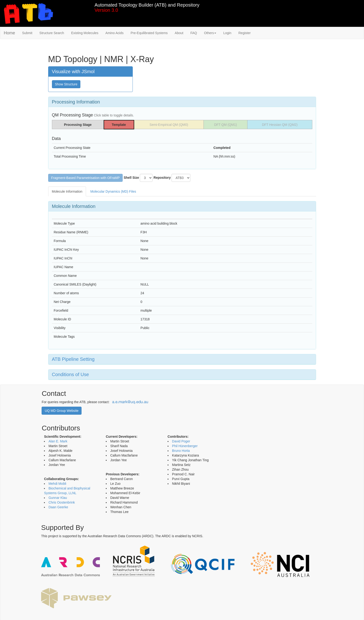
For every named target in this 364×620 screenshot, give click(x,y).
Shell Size (131, 178)
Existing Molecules (85, 33)
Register (244, 33)
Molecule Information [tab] (67, 191)
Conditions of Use (70, 374)
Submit (27, 33)
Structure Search (52, 33)
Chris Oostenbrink (62, 502)
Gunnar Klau (58, 498)
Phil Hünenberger (185, 446)
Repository (162, 178)
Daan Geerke (58, 507)
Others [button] (210, 33)
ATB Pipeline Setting (73, 359)
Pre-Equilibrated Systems (149, 33)
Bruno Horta (181, 451)
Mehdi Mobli (57, 484)
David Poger (181, 441)
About (179, 33)
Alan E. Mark (58, 441)
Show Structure (66, 84)
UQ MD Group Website (62, 411)
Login (227, 33)
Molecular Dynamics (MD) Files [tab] (113, 191)
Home (9, 33)
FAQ (194, 33)
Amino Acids (115, 33)
